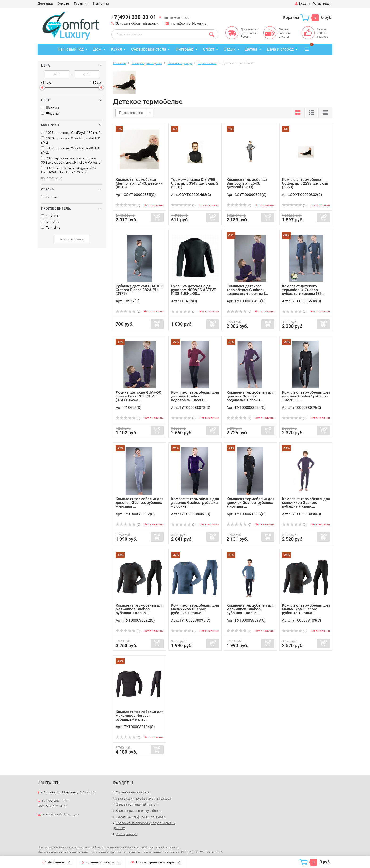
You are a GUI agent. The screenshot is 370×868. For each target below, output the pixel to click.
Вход (301, 4)
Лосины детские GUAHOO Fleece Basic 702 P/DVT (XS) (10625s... (139, 396)
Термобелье (207, 63)
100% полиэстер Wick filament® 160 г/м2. (71, 150)
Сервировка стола (149, 49)
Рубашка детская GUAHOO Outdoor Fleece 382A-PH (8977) (139, 290)
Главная (119, 63)
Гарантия (81, 4)
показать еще (52, 178)
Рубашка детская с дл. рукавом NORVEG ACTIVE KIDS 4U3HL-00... (193, 290)
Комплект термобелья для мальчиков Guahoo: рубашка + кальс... (306, 503)
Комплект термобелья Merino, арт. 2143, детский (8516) (139, 183)
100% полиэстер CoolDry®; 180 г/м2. (71, 133)
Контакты (101, 4)
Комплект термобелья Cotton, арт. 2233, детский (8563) (305, 183)
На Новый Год (71, 49)
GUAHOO (50, 216)
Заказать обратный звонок (137, 23)
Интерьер (185, 49)
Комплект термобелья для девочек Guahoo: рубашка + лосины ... (306, 396)
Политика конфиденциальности (141, 817)
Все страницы (127, 834)
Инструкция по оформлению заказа (143, 798)
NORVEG (50, 222)
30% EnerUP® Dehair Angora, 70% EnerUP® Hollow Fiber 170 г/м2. (68, 170)
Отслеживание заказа (133, 792)
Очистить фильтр (72, 239)
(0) (128, 205)
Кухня (116, 49)
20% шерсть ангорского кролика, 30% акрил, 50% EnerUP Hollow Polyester (71, 160)
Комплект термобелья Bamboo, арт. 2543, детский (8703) (247, 183)
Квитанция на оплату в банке (139, 811)
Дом (97, 49)
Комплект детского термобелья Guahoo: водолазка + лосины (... (247, 290)
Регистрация (323, 4)
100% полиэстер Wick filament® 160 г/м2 (71, 140)
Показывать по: (131, 113)
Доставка (45, 4)
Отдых (230, 49)
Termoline (51, 228)
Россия (49, 197)
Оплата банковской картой (137, 805)
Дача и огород (280, 49)
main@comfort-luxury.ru (189, 23)
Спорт (209, 49)
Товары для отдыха (147, 63)
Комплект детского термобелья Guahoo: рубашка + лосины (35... (303, 290)
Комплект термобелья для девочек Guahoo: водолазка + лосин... (195, 396)
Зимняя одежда (180, 63)
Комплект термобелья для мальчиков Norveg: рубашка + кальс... (140, 715)
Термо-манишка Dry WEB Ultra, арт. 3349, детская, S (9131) (195, 183)
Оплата (63, 4)
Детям (251, 49)
